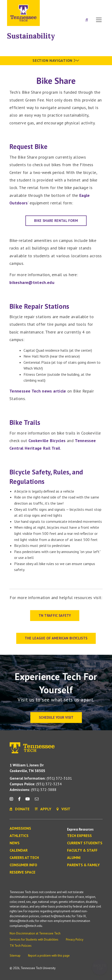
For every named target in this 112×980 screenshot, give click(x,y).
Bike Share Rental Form (56, 221)
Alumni (74, 858)
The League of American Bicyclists (56, 638)
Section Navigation (56, 60)
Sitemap (15, 956)
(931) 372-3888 (33, 790)
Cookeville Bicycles (47, 441)
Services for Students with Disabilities (34, 940)
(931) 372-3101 (41, 778)
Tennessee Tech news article (38, 391)
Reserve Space (22, 872)
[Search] (87, 20)
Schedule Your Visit (56, 717)
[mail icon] (37, 801)
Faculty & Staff (82, 850)
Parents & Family (83, 865)
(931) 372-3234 (36, 784)
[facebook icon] (19, 801)
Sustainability (31, 36)
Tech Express (79, 836)
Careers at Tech (24, 858)
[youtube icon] (28, 801)
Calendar (19, 850)
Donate (80, 5)
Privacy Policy (75, 940)
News (15, 843)
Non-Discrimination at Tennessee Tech (35, 933)
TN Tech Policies (21, 946)
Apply (62, 5)
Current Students (85, 843)
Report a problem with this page (49, 956)
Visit (97, 5)
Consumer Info (23, 865)
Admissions (20, 828)
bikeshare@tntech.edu (32, 282)
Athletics (19, 836)
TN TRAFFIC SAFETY (55, 615)
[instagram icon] (13, 801)
